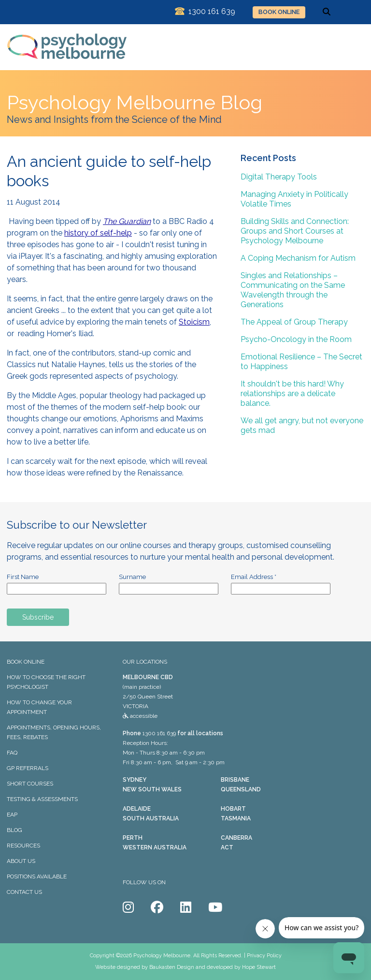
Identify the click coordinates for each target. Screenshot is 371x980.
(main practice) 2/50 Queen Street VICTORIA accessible (148, 697)
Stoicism (194, 322)
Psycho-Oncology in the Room (296, 339)
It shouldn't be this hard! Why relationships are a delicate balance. (292, 393)
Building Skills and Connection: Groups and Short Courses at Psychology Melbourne (295, 231)
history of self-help (98, 233)
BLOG (14, 830)
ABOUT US (21, 861)
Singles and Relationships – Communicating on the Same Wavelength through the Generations (293, 290)
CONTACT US (24, 892)
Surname (132, 577)
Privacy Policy (264, 956)
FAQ (12, 753)
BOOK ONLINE (279, 12)
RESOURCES (23, 846)
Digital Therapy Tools (279, 177)
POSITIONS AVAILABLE (37, 876)
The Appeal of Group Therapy (294, 322)
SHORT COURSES (30, 784)
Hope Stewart (259, 967)
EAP (12, 815)
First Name (23, 577)
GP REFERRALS (28, 768)
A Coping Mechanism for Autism (298, 258)
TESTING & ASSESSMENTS (42, 799)
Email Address (254, 577)
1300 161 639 (159, 733)
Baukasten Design (172, 967)
